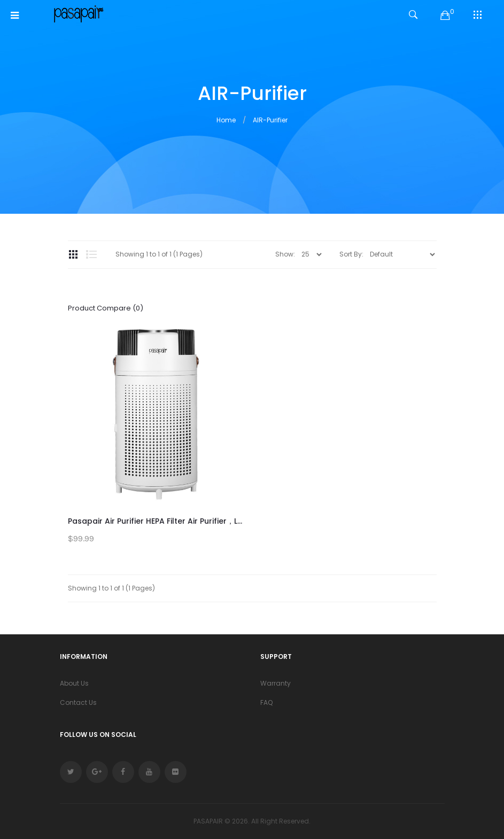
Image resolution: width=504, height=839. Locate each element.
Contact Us (78, 702)
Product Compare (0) (106, 308)
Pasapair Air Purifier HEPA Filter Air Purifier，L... (155, 521)
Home (226, 120)
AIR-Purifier (270, 120)
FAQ (266, 702)
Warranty (276, 683)
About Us (74, 683)
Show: (285, 254)
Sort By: (351, 254)
